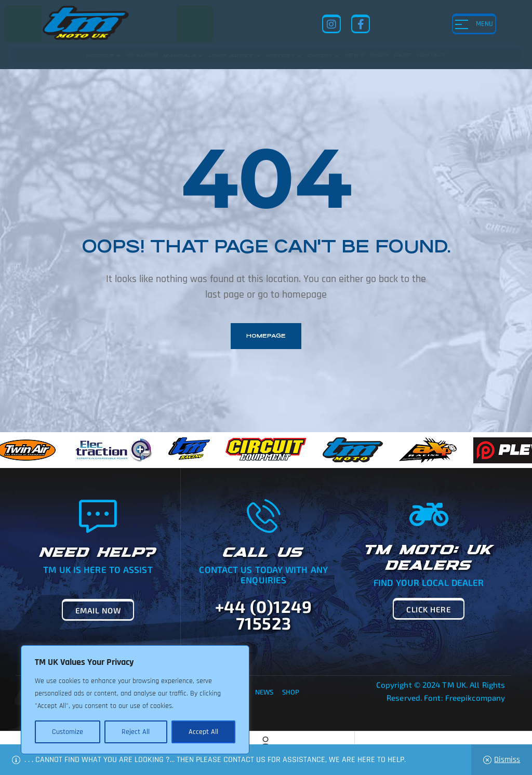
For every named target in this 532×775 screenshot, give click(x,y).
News (264, 692)
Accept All (203, 732)
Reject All (136, 732)
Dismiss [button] (507, 760)
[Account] (265, 742)
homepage (266, 336)
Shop (291, 692)
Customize (68, 732)
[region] (135, 700)
